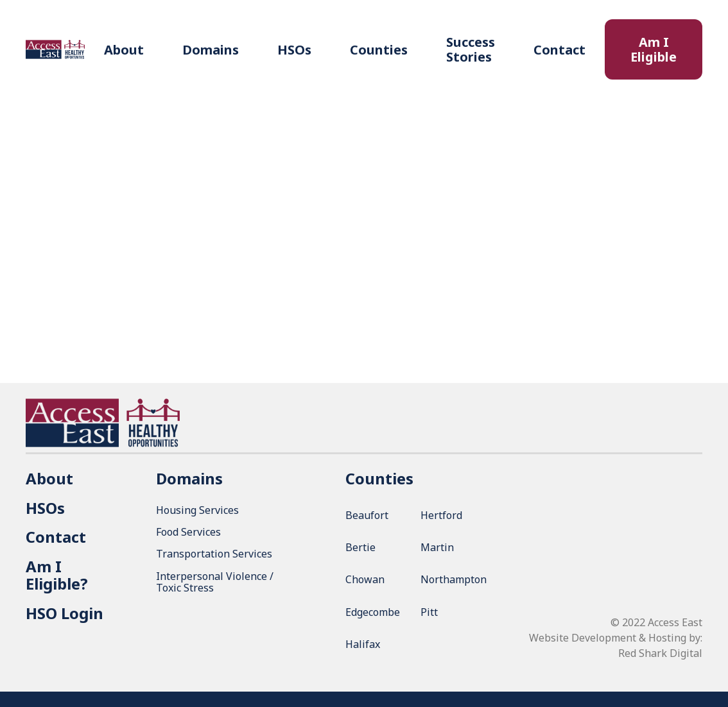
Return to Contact (364, 258)
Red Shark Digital (660, 653)
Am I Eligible (654, 49)
